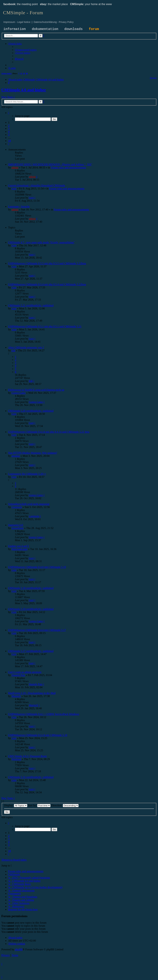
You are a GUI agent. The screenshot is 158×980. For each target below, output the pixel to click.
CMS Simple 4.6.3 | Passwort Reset (27, 756)
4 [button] (9, 132)
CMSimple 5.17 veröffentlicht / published (31, 651)
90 (27, 73)
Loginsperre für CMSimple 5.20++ (27, 474)
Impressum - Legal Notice (17, 22)
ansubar (16, 456)
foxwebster (18, 528)
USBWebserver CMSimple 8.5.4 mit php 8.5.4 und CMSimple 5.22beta (47, 284)
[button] (9, 113)
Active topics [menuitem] (6, 73)
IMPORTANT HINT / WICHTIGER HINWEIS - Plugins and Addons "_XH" (50, 164)
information (15, 29)
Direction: (65, 805)
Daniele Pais (18, 675)
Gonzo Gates (19, 393)
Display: (16, 805)
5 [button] (9, 135)
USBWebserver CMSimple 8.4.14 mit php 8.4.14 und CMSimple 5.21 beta (49, 432)
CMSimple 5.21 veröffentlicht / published (31, 305)
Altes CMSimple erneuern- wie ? (26, 347)
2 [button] (9, 125)
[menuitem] (26, 50)
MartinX (16, 696)
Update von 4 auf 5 (19, 546)
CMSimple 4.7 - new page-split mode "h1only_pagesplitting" (41, 242)
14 (21, 73)
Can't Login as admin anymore (25, 672)
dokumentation (45, 29)
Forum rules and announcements (68, 167)
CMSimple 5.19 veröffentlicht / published (31, 609)
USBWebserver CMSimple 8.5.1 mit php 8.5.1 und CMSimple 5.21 (45, 326)
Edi (13, 350)
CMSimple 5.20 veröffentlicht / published (31, 411)
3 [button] (9, 129)
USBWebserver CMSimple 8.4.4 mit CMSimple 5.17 (37, 630)
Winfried (16, 759)
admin (15, 167)
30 (24, 73)
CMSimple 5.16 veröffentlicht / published (31, 777)
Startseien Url (16, 525)
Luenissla (17, 507)
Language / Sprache (19, 206)
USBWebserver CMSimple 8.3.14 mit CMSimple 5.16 (38, 735)
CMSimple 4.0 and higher (24, 90)
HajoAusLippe (19, 549)
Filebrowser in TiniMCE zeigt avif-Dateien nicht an (36, 390)
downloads (73, 29)
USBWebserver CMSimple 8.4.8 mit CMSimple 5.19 (37, 567)
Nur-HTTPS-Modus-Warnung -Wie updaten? (33, 453)
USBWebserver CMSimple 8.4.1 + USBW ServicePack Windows (44, 714)
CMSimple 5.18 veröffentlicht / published (31, 588)
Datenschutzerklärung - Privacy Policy (54, 22)
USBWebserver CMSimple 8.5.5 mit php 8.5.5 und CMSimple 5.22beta (47, 263)
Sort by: (39, 805)
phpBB (19, 949)
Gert (14, 188)
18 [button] (9, 141)
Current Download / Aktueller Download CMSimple (37, 185)
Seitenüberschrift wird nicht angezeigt (29, 504)
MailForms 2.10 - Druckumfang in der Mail (32, 693)
